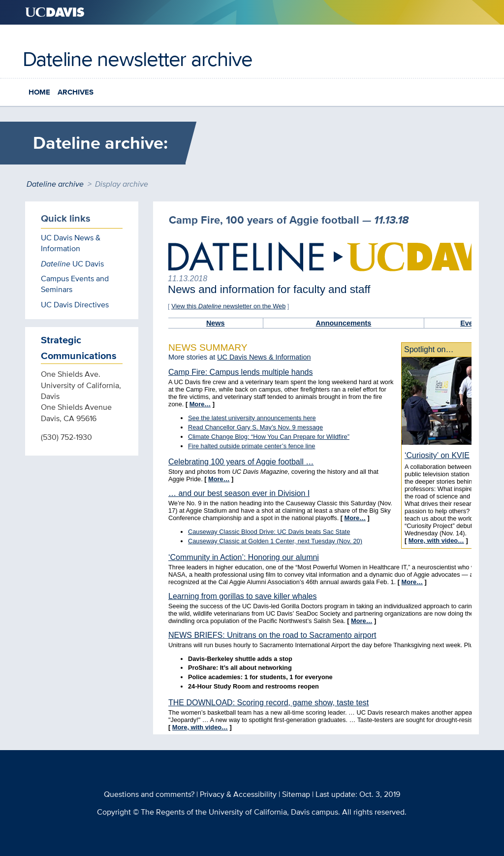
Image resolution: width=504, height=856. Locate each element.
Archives (76, 92)
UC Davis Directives (75, 305)
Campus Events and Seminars (75, 284)
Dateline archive (55, 184)
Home (39, 92)
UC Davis (72, 264)
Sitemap (296, 794)
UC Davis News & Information (71, 243)
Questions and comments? (149, 794)
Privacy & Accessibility (238, 794)
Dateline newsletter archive (138, 59)
